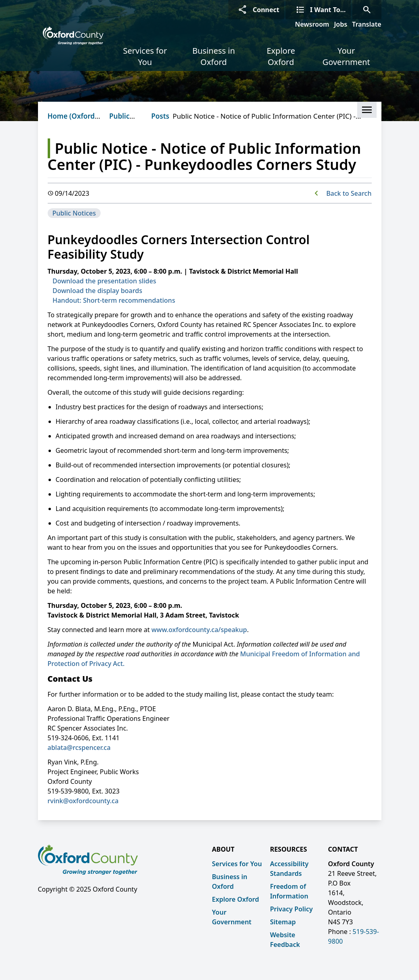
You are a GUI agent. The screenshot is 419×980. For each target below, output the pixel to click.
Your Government (346, 56)
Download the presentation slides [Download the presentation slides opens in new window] (104, 281)
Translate (366, 24)
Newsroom (312, 24)
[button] (367, 110)
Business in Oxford (214, 56)
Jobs (341, 24)
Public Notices (122, 121)
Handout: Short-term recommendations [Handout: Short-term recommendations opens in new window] (114, 300)
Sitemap (283, 922)
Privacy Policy (291, 909)
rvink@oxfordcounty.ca (83, 801)
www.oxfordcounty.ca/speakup (199, 630)
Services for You (145, 56)
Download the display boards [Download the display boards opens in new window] (97, 291)
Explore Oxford (281, 56)
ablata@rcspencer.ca (79, 748)
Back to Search (349, 193)
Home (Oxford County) (71, 121)
